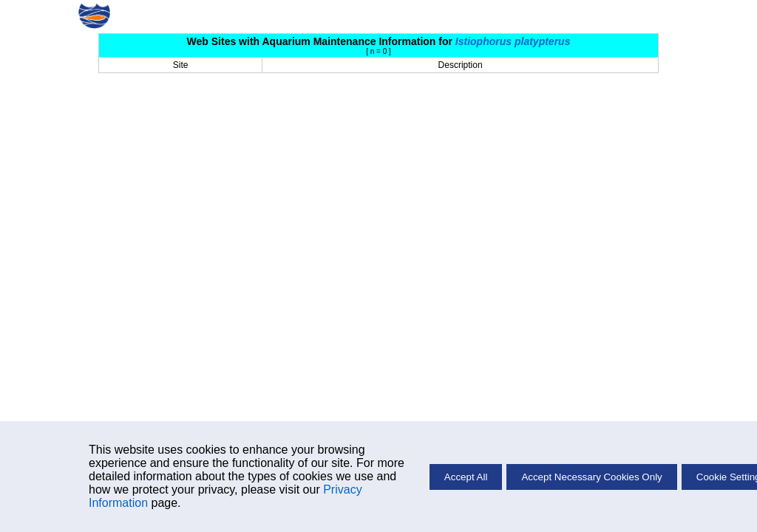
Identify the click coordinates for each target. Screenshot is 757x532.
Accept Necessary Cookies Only (591, 477)
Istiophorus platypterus (513, 41)
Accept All (466, 477)
